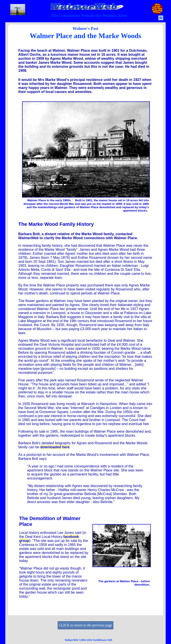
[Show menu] (161, 18)
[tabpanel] (89, 16)
